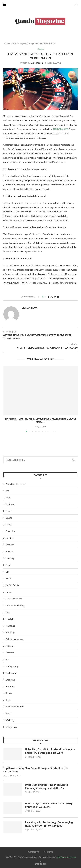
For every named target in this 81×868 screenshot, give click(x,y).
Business (10, 504)
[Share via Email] (58, 297)
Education (11, 531)
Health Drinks (12, 585)
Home (6, 43)
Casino (9, 511)
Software (10, 686)
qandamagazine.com (67, 857)
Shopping (10, 680)
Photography (12, 666)
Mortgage (10, 632)
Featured (10, 545)
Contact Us (33, 852)
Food (8, 565)
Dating (9, 524)
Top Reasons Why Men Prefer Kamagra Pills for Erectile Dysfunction (36, 770)
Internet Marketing (15, 605)
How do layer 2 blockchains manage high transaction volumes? (49, 805)
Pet (7, 659)
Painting (10, 646)
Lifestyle (10, 619)
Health (9, 578)
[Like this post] (45, 297)
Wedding (10, 720)
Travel (9, 713)
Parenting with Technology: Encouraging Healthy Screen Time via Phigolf (49, 824)
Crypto (9, 518)
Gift (8, 572)
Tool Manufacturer (15, 707)
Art (7, 491)
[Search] (76, 5)
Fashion (10, 538)
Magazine (10, 626)
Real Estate (11, 673)
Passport (10, 653)
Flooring (10, 558)
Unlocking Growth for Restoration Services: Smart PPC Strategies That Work (50, 751)
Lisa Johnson (37, 63)
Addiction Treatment (16, 484)
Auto (8, 497)
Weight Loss (12, 727)
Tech (8, 700)
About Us (48, 852)
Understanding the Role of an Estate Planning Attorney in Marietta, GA (46, 787)
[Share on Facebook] (49, 297)
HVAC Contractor (14, 599)
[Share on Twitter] (52, 297)
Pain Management (14, 639)
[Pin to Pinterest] (55, 297)
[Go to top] (40, 864)
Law (8, 612)
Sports (9, 693)
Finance (10, 551)
